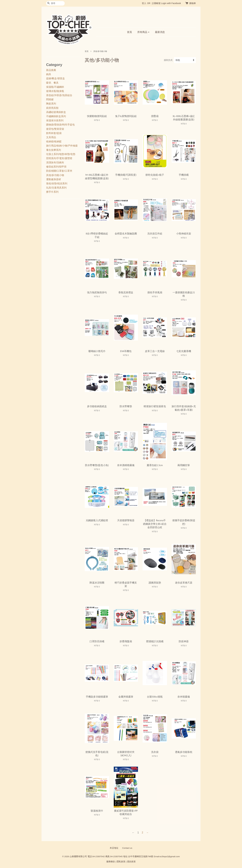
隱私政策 (121, 862)
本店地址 (114, 848)
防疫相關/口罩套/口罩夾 (59, 171)
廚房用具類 (52, 108)
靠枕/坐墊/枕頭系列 (57, 184)
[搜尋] (55, 3)
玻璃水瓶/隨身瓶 (55, 91)
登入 (144, 3)
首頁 (129, 32)
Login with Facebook (171, 3)
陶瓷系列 (51, 104)
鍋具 (49, 74)
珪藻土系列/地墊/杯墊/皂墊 (61, 154)
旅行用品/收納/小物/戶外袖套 (62, 146)
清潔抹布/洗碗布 (55, 162)
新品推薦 (51, 70)
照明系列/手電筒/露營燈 (59, 158)
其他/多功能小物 (55, 175)
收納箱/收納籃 (54, 141)
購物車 (193, 3)
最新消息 (160, 32)
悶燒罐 (50, 99)
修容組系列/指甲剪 (56, 167)
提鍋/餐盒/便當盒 (55, 78)
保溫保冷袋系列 (55, 120)
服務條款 (111, 862)
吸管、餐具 (52, 83)
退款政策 (131, 862)
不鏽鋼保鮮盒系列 (56, 116)
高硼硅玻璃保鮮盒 (56, 112)
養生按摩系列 (54, 150)
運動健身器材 (54, 179)
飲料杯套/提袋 (54, 133)
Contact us (127, 848)
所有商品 (143, 32)
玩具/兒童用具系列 (56, 188)
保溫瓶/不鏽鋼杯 (55, 87)
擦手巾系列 (52, 192)
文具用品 (51, 137)
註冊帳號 (156, 3)
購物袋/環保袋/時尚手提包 (60, 125)
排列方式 (168, 60)
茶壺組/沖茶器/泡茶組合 (59, 95)
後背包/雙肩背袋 (55, 129)
